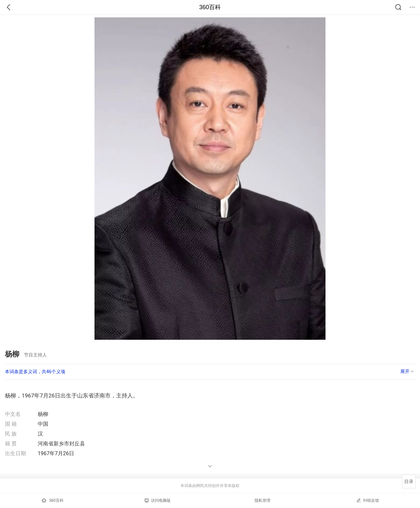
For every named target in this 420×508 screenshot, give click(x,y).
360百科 (210, 7)
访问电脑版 (158, 500)
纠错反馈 (368, 500)
